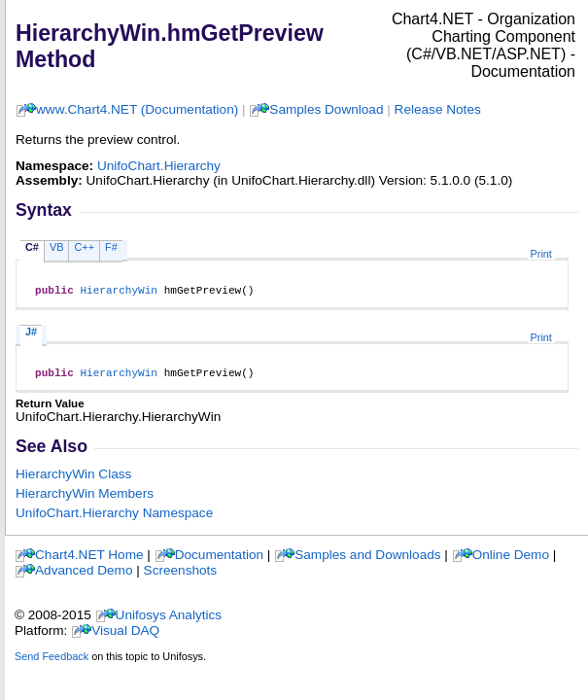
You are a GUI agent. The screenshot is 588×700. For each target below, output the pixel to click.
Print (541, 254)
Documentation (219, 560)
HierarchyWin (119, 292)
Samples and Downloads (367, 560)
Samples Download (326, 109)
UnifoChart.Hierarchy (159, 166)
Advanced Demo (84, 576)
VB (57, 247)
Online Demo (511, 560)
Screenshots (181, 576)
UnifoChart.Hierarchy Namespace (114, 519)
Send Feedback (52, 662)
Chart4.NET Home (89, 560)
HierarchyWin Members (85, 499)
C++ (84, 247)
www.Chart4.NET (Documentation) (137, 109)
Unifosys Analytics (169, 621)
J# (31, 334)
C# (32, 247)
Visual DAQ (125, 636)
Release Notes (438, 109)
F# (111, 247)
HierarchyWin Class (73, 480)
